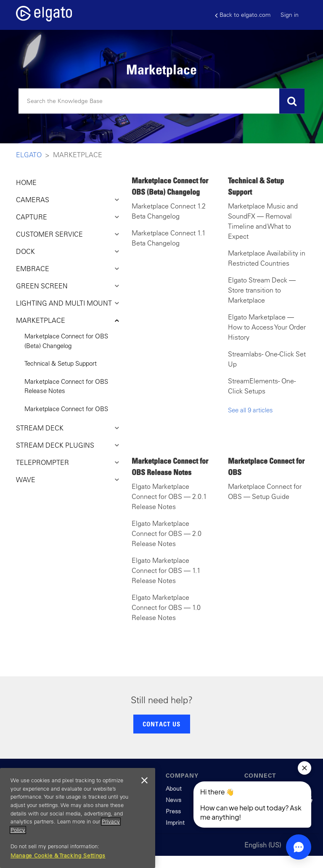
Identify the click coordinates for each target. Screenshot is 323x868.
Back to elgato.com (243, 15)
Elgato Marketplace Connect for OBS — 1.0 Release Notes (166, 607)
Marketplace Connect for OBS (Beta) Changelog (66, 341)
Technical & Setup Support (61, 363)
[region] (78, 818)
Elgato (29, 155)
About (174, 789)
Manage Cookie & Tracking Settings (58, 856)
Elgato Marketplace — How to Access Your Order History (267, 327)
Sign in (290, 15)
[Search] (161, 101)
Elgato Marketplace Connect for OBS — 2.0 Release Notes (167, 533)
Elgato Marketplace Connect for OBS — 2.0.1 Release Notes (169, 496)
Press (173, 811)
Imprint (175, 823)
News (173, 800)
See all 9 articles (250, 410)
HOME (26, 182)
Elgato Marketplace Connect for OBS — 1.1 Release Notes (166, 570)
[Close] (145, 781)
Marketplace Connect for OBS (66, 409)
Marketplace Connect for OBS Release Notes (66, 386)
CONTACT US (161, 724)
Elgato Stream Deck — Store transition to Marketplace (262, 290)
